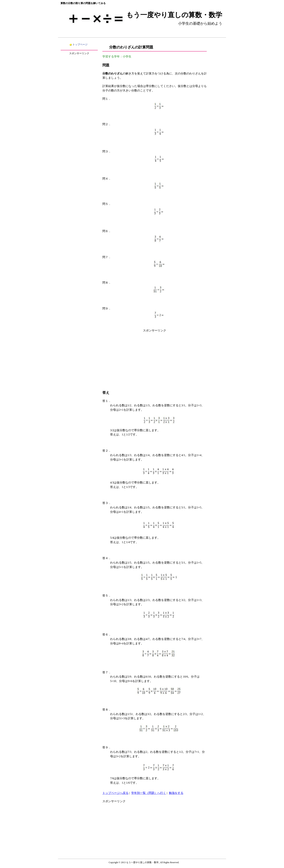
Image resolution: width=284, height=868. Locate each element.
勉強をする (176, 793)
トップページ (80, 44)
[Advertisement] (155, 360)
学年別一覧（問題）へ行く (149, 793)
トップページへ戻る (115, 793)
